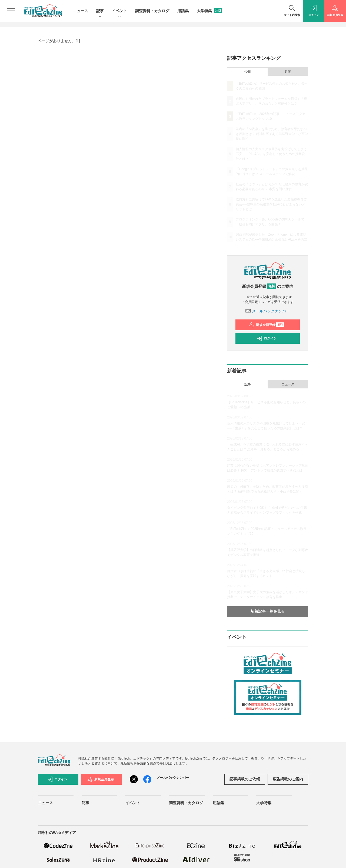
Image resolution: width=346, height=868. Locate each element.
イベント (119, 11)
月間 (288, 72)
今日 (248, 72)
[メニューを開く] (11, 11)
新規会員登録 (266, 325)
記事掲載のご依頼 (245, 779)
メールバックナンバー (268, 311)
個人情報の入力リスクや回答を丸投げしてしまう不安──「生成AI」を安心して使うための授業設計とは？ (271, 154)
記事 (100, 11)
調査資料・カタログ (152, 11)
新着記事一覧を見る (268, 611)
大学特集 (209, 11)
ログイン (267, 338)
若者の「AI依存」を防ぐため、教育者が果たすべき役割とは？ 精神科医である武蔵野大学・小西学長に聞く (272, 134)
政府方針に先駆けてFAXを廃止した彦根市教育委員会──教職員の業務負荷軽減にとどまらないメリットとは (271, 204)
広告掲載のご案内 (288, 779)
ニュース (81, 11)
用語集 (183, 11)
